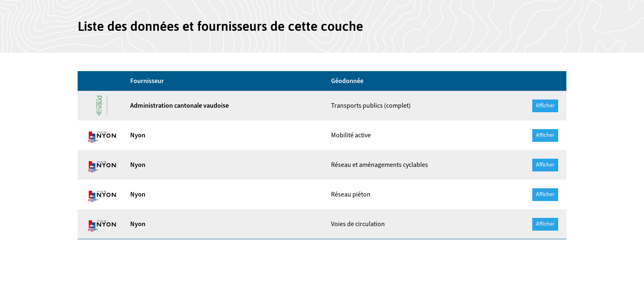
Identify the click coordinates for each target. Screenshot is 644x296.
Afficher (545, 106)
